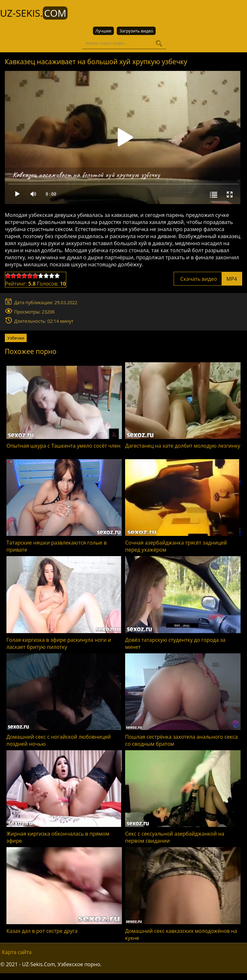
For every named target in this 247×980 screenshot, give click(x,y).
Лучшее (104, 31)
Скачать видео (208, 279)
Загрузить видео (136, 31)
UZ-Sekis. (34, 13)
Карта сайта (17, 952)
